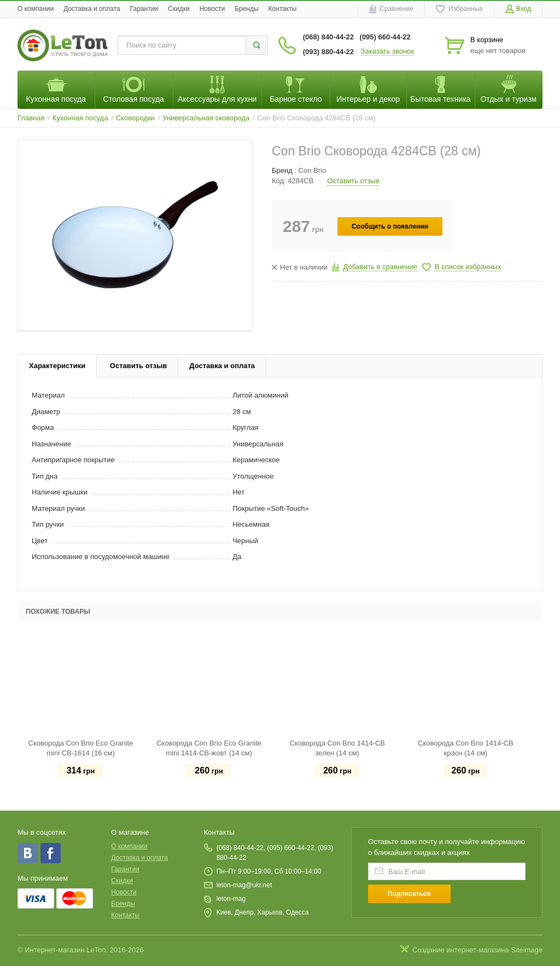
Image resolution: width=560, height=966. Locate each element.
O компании (36, 9)
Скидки (179, 9)
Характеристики (57, 366)
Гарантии (144, 9)
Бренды (246, 9)
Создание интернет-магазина (461, 950)
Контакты (283, 9)
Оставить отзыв (353, 181)
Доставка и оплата (92, 9)
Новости (212, 9)
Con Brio (313, 170)
